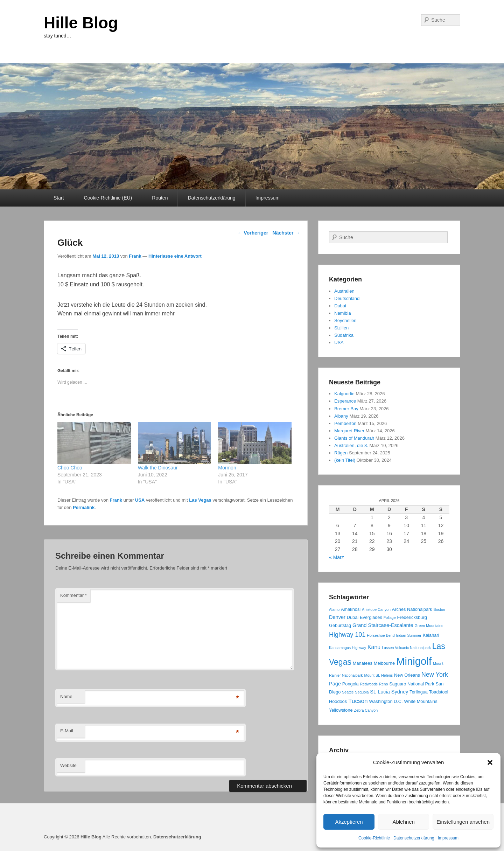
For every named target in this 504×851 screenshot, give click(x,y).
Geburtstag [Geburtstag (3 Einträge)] (340, 625)
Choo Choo (70, 468)
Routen (160, 198)
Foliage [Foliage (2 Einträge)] (390, 618)
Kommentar (73, 595)
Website (68, 765)
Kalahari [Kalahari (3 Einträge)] (431, 635)
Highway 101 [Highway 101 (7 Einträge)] (347, 635)
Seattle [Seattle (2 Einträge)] (348, 692)
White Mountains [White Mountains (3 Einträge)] (421, 701)
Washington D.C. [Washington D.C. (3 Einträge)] (386, 701)
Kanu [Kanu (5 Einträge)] (374, 647)
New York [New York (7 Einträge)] (435, 675)
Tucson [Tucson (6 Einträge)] (358, 701)
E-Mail (67, 731)
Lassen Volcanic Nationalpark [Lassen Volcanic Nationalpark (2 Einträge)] (406, 648)
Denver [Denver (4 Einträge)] (337, 617)
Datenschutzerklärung (414, 838)
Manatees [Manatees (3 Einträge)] (363, 663)
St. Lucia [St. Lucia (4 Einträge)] (380, 692)
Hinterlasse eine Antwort (175, 256)
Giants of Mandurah (354, 438)
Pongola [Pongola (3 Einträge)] (351, 684)
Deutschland (347, 298)
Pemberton (345, 423)
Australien (344, 291)
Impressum (448, 838)
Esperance (345, 401)
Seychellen (345, 320)
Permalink (84, 507)
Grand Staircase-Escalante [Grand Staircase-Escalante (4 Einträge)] (383, 625)
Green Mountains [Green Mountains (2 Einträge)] (429, 626)
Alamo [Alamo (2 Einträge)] (334, 609)
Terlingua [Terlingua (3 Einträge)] (419, 692)
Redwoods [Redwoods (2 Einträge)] (369, 684)
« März (337, 557)
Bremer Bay (346, 409)
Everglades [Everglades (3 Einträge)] (371, 617)
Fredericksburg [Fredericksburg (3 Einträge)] (412, 617)
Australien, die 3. (351, 445)
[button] (490, 762)
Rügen (341, 453)
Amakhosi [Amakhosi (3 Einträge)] (351, 609)
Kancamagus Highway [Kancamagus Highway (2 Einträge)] (348, 648)
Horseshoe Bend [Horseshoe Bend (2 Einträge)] (381, 635)
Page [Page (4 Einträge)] (335, 684)
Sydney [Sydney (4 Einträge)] (400, 692)
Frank (135, 256)
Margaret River (349, 431)
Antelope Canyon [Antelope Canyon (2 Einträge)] (376, 609)
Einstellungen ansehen (463, 822)
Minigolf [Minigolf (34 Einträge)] (414, 661)
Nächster (286, 233)
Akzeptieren (349, 822)
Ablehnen (403, 822)
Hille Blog (81, 23)
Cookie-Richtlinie (374, 838)
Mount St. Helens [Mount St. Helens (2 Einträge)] (378, 675)
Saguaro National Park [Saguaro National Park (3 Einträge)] (412, 684)
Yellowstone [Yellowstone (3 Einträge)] (341, 710)
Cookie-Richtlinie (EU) (108, 198)
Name (66, 696)
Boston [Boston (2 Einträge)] (439, 609)
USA (140, 500)
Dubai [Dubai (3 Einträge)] (353, 617)
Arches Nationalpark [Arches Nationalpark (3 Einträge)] (412, 609)
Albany (341, 416)
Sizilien (341, 328)
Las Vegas (200, 500)
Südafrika (344, 335)
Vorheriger (253, 233)
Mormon (228, 468)
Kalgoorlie (344, 394)
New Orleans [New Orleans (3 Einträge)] (407, 675)
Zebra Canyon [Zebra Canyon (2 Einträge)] (366, 710)
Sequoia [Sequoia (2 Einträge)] (362, 692)
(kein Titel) (345, 460)
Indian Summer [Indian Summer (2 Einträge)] (409, 635)
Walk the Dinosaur (158, 468)
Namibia (343, 313)
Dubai (340, 306)
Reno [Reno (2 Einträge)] (383, 684)
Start (59, 198)
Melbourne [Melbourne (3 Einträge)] (384, 663)
